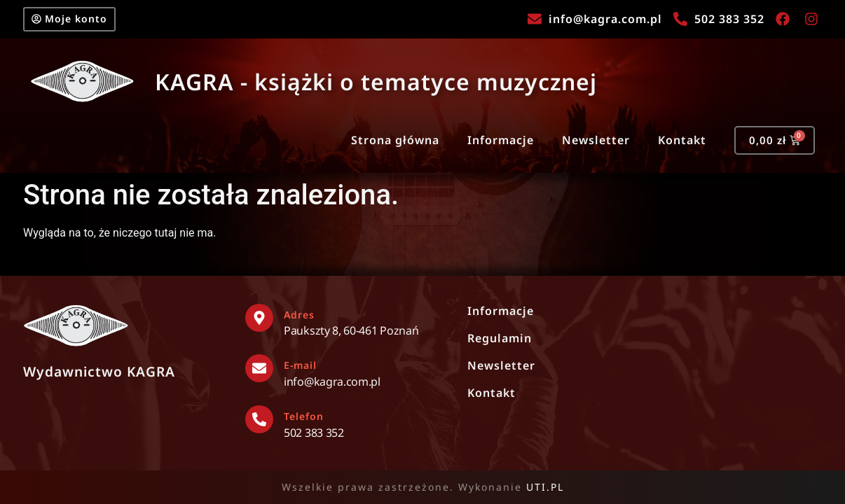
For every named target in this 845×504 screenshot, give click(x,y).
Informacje (494, 144)
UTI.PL (545, 487)
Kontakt (676, 144)
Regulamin (500, 338)
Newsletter (590, 144)
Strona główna (389, 144)
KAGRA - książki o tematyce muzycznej (376, 84)
